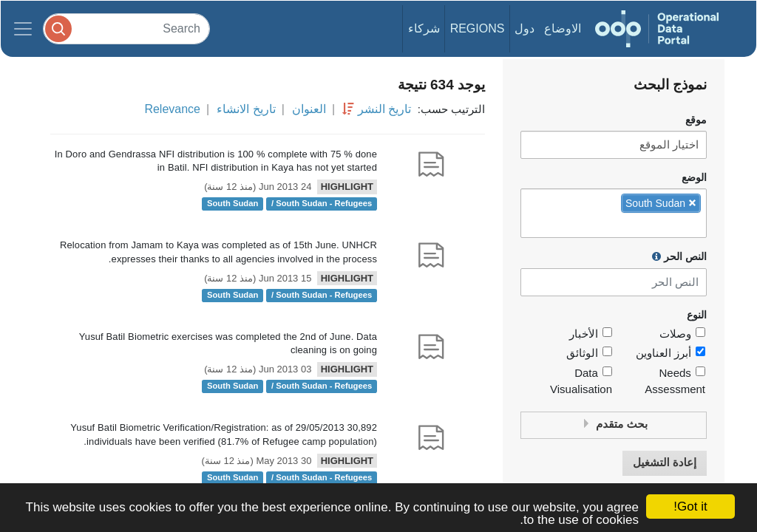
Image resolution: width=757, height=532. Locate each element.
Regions (478, 28)
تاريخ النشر (384, 109)
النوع (697, 315)
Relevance (172, 109)
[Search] (126, 28)
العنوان (309, 109)
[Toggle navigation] (23, 29)
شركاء (424, 28)
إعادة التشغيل (665, 463)
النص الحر (679, 256)
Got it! (690, 507)
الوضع (694, 178)
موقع (696, 120)
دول (525, 28)
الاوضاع (563, 28)
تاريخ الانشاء (246, 109)
